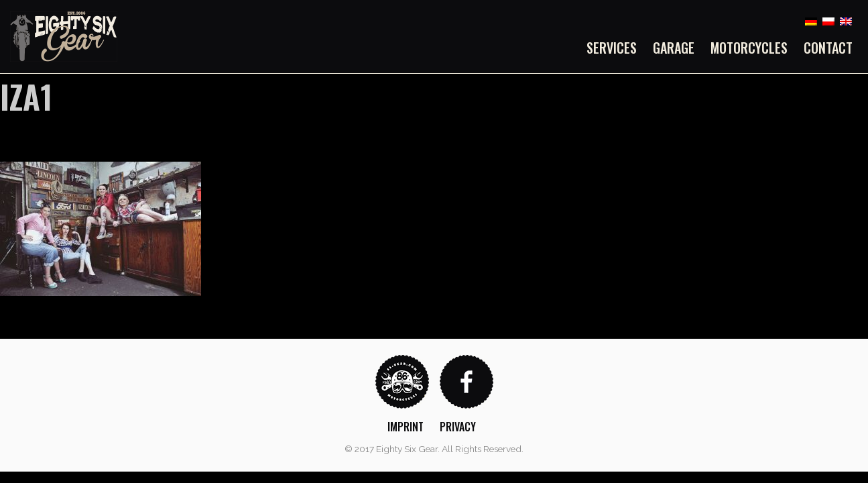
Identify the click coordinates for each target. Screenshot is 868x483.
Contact (828, 48)
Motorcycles (749, 48)
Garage (674, 48)
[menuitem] (616, 48)
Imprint (406, 427)
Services (612, 48)
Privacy (458, 427)
